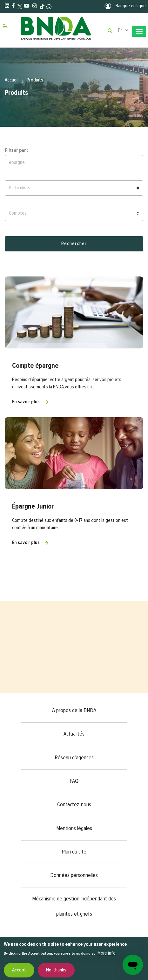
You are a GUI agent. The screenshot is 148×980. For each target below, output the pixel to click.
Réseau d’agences (74, 758)
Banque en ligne (125, 6)
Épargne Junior (33, 507)
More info (107, 953)
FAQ (74, 781)
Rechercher (74, 244)
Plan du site (74, 852)
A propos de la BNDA (74, 711)
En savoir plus (26, 402)
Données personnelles (74, 875)
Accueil (12, 80)
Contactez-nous (74, 805)
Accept (19, 970)
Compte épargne (35, 366)
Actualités (74, 734)
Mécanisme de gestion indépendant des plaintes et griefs (74, 906)
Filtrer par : (17, 151)
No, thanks (56, 970)
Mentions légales (74, 828)
